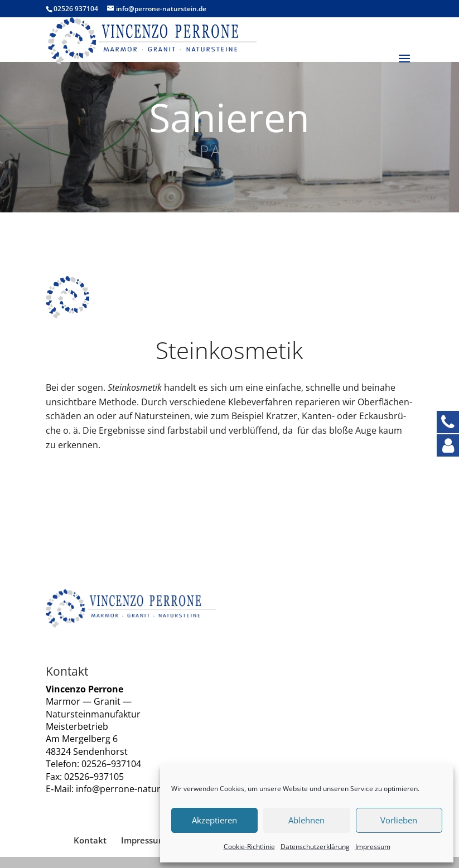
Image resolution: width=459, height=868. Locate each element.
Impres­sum (373, 847)
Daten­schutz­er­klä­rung (315, 847)
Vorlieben (399, 820)
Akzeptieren (214, 820)
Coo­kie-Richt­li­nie (249, 847)
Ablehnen (306, 820)
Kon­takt (90, 840)
